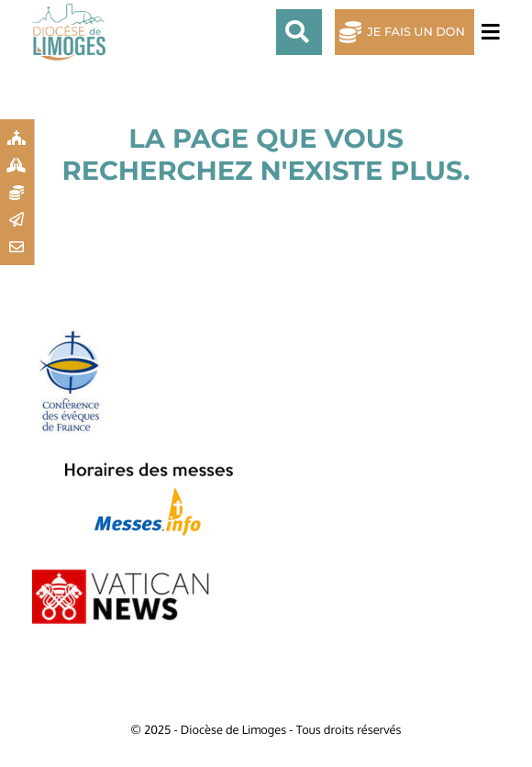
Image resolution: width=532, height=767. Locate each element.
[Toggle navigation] (487, 33)
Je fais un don (416, 33)
